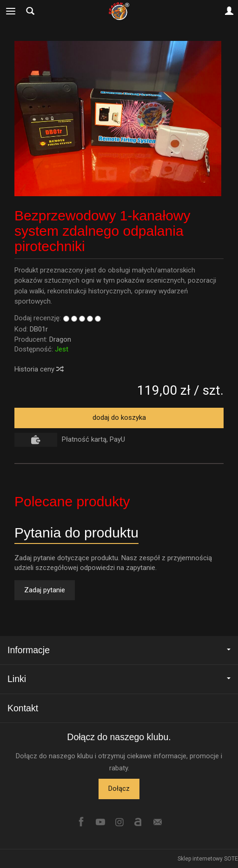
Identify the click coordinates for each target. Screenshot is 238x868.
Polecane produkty (72, 501)
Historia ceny (39, 369)
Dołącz (119, 788)
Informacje (119, 650)
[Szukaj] (30, 11)
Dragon (60, 339)
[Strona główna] (119, 11)
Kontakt (23, 708)
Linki (119, 679)
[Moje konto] (229, 11)
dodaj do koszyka (119, 417)
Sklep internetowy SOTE (208, 859)
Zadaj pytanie (45, 590)
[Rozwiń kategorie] (11, 11)
